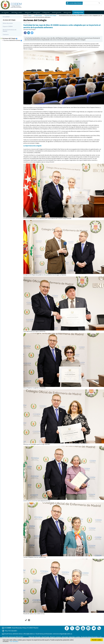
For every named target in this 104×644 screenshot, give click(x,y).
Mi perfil (52, 637)
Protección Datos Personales (89, 637)
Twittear (32, 33)
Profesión (37, 12)
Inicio (30, 15)
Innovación (67, 12)
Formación (46, 12)
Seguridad (72, 637)
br (101, 637)
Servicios (28, 12)
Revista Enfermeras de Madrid (10, 30)
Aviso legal (65, 637)
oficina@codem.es (29, 634)
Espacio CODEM (8, 26)
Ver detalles (14, 641)
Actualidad (6, 17)
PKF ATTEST (20, 637)
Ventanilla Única (17, 12)
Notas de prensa (8, 23)
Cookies (78, 637)
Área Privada (45, 637)
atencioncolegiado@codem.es (63, 634)
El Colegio (5, 12)
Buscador (38, 637)
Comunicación (78, 12)
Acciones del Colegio (51, 15)
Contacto (6, 34)
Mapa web (32, 637)
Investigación (57, 12)
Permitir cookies (97, 640)
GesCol (11, 637)
